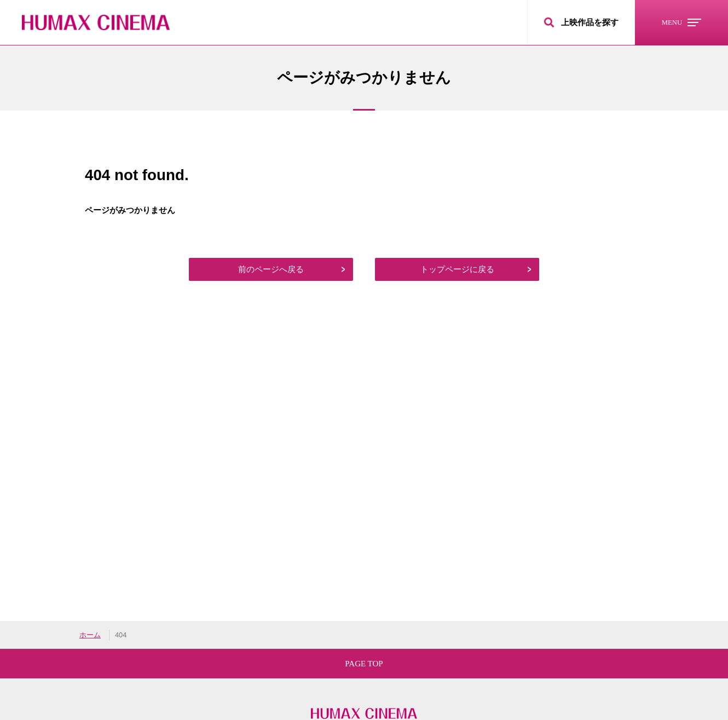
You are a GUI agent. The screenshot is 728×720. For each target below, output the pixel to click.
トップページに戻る (457, 269)
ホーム (90, 635)
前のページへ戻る (271, 269)
